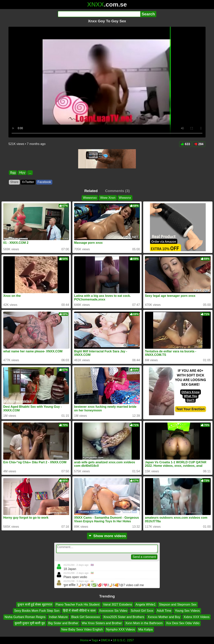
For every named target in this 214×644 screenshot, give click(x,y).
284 (199, 144)
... (30, 173)
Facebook (44, 182)
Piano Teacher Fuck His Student (78, 604)
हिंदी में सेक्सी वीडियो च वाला (79, 611)
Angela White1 (145, 604)
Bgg (13, 173)
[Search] (99, 14)
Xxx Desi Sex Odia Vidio (183, 623)
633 (186, 144)
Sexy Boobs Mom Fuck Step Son (37, 611)
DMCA (105, 640)
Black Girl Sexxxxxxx (85, 617)
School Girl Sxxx (142, 611)
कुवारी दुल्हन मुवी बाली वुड (30, 623)
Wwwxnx (125, 198)
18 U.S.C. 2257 (123, 640)
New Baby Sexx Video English (82, 629)
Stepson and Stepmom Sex (178, 604)
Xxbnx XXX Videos (196, 617)
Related (91, 191)
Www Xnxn (108, 198)
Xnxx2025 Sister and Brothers (124, 617)
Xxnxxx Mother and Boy (164, 617)
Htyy (22, 173)
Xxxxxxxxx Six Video (113, 611)
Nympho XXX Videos (121, 629)
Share (14, 182)
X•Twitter (28, 182)
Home (84, 640)
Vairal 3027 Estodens (117, 604)
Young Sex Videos (187, 611)
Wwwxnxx (90, 198)
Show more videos (107, 536)
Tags (95, 640)
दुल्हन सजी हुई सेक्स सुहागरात (35, 604)
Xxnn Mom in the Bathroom (144, 623)
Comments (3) (117, 191)
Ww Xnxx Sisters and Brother (102, 623)
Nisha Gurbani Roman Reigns (25, 617)
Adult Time (164, 611)
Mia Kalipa (146, 629)
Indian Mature (58, 617)
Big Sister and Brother (63, 623)
